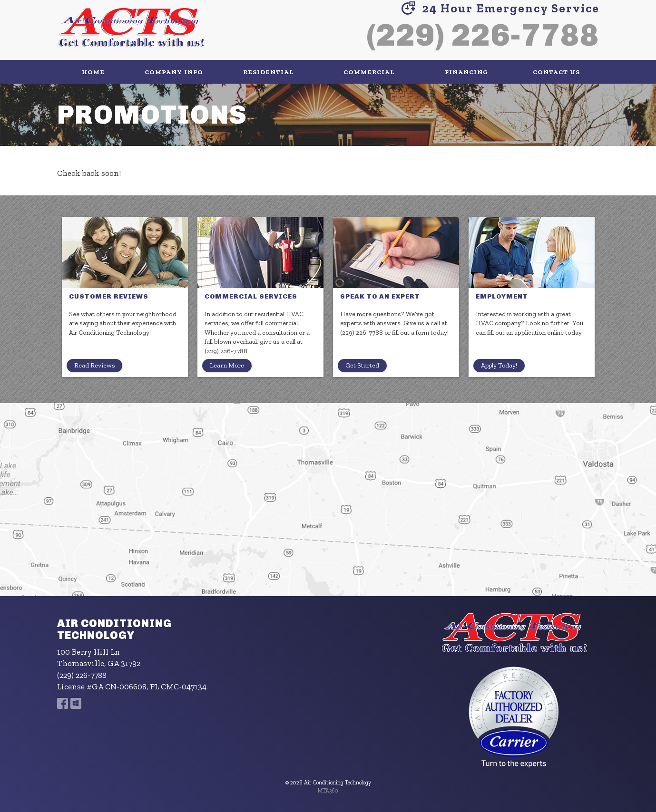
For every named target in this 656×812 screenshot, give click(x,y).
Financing (467, 72)
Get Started (362, 365)
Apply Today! (499, 365)
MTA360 (328, 791)
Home (93, 72)
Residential (268, 72)
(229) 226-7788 (483, 35)
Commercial (369, 72)
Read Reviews (94, 365)
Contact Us (556, 72)
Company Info (174, 72)
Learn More (227, 365)
